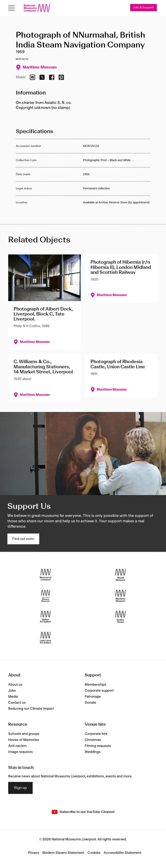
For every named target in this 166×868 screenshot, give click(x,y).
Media (13, 697)
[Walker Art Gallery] (46, 617)
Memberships (96, 685)
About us (15, 685)
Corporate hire (96, 734)
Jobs (12, 691)
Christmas (93, 740)
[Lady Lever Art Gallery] (46, 638)
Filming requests (98, 746)
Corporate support (99, 691)
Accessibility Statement (123, 853)
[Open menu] (12, 8)
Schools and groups (24, 734)
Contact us (17, 703)
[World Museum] (120, 575)
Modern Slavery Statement (63, 853)
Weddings (93, 752)
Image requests (21, 752)
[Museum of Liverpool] (46, 575)
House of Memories (24, 740)
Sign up (20, 788)
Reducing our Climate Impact (31, 709)
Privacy (34, 853)
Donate (90, 703)
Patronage (93, 697)
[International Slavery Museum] (46, 596)
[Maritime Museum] (120, 596)
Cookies (94, 853)
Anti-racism (17, 746)
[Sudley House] (120, 617)
